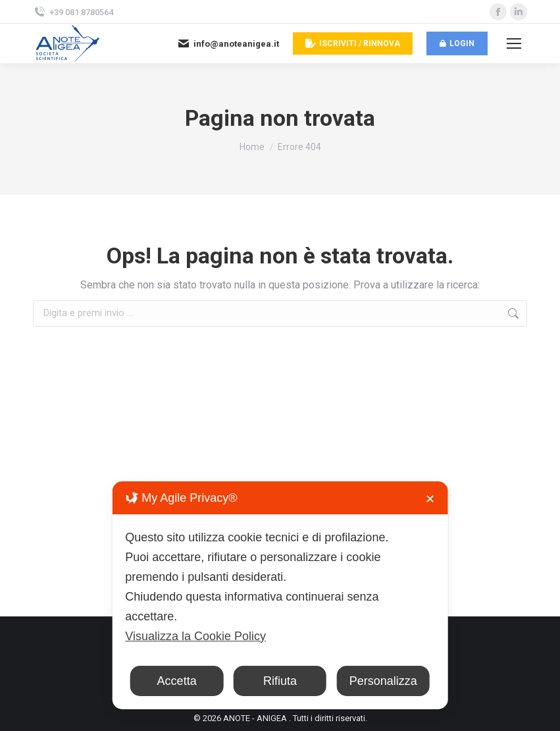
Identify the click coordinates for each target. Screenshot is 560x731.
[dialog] (280, 595)
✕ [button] (430, 499)
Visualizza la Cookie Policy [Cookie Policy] (195, 636)
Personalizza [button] (383, 681)
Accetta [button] (177, 681)
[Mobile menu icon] (514, 43)
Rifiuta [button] (280, 681)
